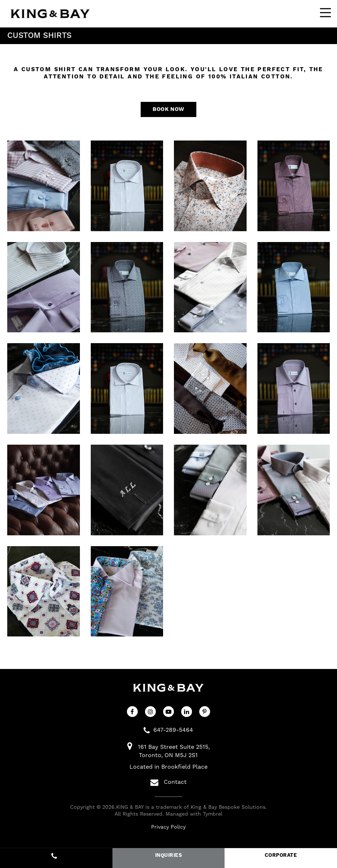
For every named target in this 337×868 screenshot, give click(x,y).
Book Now (168, 110)
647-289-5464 (173, 731)
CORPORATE (281, 855)
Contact (168, 783)
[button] (44, 187)
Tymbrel (213, 815)
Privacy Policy (168, 828)
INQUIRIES (168, 855)
